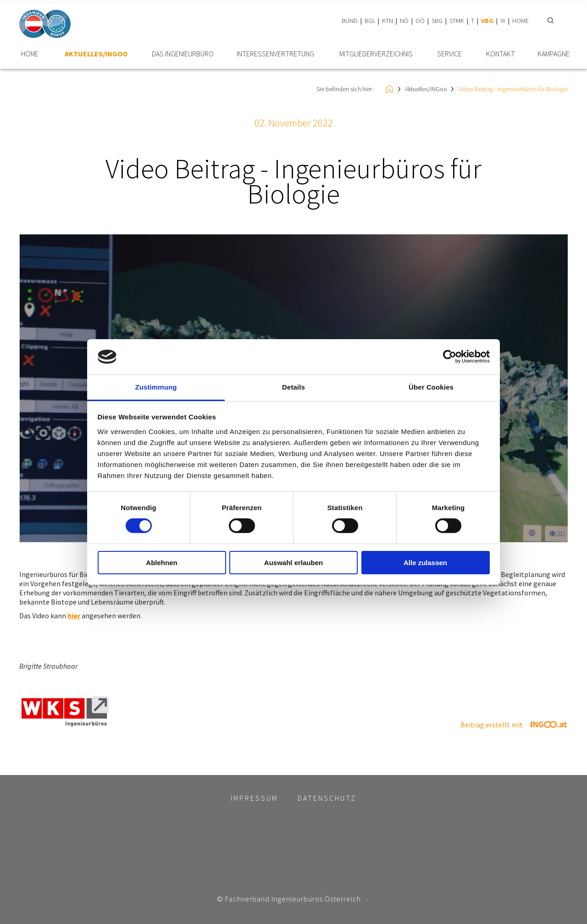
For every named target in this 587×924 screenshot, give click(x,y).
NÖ (404, 21)
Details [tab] (293, 387)
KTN (388, 21)
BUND (350, 21)
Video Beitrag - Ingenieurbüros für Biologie (513, 89)
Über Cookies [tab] (431, 387)
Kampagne (554, 54)
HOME (521, 21)
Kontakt (501, 54)
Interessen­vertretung (275, 54)
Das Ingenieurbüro (183, 54)
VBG (487, 21)
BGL (370, 21)
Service (449, 54)
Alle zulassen (425, 563)
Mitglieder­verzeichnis (376, 54)
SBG (437, 21)
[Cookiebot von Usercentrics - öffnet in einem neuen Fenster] (450, 357)
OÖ (420, 21)
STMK (457, 21)
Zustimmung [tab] (156, 387)
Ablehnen (161, 563)
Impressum (254, 798)
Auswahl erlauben (293, 563)
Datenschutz (327, 798)
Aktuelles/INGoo (96, 54)
